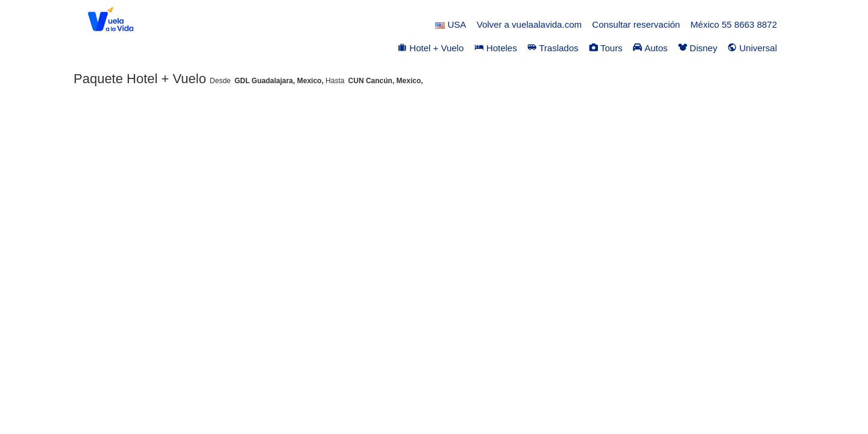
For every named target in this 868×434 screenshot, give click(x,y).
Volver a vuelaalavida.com (529, 24)
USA (451, 24)
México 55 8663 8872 (734, 24)
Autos (650, 48)
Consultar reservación (636, 24)
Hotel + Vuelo (431, 48)
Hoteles (496, 48)
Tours (606, 48)
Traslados (553, 48)
